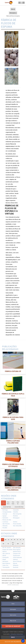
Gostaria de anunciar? (13, 626)
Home (13, 604)
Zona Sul (18, 503)
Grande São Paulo (7, 507)
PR (15, 540)
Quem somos (13, 615)
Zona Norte (8, 503)
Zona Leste (23, 503)
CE (8, 544)
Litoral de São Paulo (19, 507)
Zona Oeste (13, 503)
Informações (13, 609)
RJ (3, 540)
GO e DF (13, 544)
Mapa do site (13, 621)
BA (3, 544)
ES (9, 540)
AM (18, 544)
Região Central (3, 503)
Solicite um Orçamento (13, 642)
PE (23, 540)
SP (12, 540)
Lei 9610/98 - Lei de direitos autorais (13, 585)
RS (20, 540)
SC (18, 540)
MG (6, 540)
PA (23, 544)
